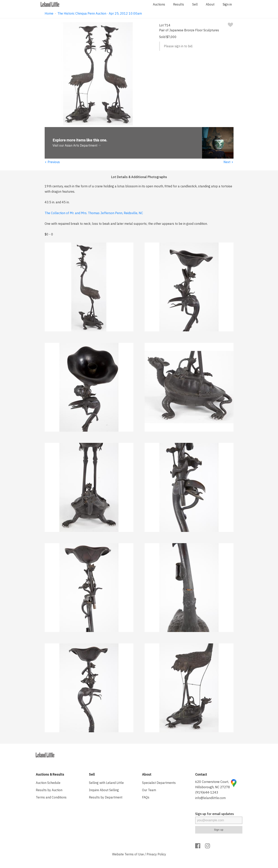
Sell (195, 4)
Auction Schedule (48, 783)
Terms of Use (134, 854)
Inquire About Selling (104, 790)
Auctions (159, 4)
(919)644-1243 (207, 792)
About (210, 4)
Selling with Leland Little (106, 783)
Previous (52, 162)
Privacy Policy (156, 854)
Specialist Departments (159, 783)
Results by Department (106, 797)
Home (49, 13)
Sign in (227, 4)
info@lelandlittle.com (210, 798)
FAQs (146, 797)
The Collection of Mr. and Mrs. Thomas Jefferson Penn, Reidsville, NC (94, 213)
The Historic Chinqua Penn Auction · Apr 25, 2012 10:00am (100, 13)
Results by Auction (49, 790)
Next (229, 162)
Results (179, 4)
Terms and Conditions (51, 797)
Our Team (149, 790)
